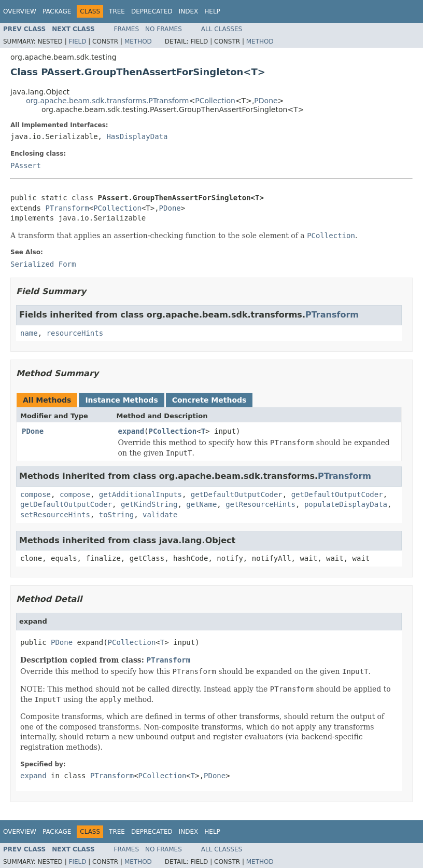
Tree (117, 11)
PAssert (26, 166)
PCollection (215, 101)
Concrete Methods (209, 400)
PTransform (67, 208)
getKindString (149, 504)
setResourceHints (55, 515)
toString (116, 515)
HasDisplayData (137, 136)
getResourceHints (260, 504)
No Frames (164, 29)
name (29, 333)
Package (57, 11)
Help (212, 11)
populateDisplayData (346, 504)
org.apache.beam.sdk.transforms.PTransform (107, 101)
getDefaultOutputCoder (237, 494)
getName (201, 504)
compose (36, 494)
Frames (127, 29)
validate (160, 515)
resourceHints (75, 333)
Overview (20, 11)
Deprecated (152, 11)
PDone (266, 101)
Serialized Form (43, 264)
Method (138, 42)
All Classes (222, 29)
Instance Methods (121, 400)
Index (189, 11)
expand (131, 431)
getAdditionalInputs (140, 494)
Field (77, 42)
